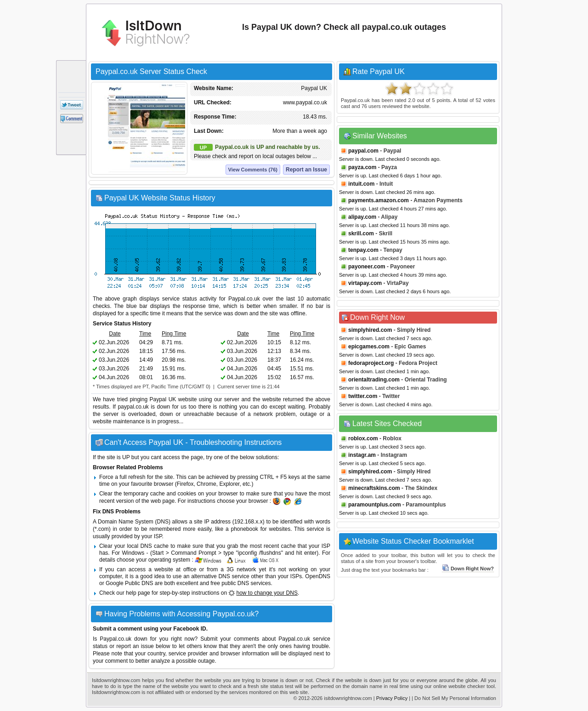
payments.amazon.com (379, 200)
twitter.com (363, 396)
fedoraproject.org (371, 363)
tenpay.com (363, 250)
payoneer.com (367, 267)
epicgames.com (369, 347)
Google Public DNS (129, 583)
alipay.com (362, 217)
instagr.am (362, 455)
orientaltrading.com (374, 380)
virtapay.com (365, 283)
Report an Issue (306, 170)
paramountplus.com (375, 505)
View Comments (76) (253, 170)
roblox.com (363, 438)
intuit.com (361, 184)
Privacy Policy (392, 698)
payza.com (362, 167)
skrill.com (361, 233)
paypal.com (363, 151)
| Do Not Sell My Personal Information (454, 698)
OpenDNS (318, 576)
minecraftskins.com (374, 488)
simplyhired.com (370, 330)
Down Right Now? (468, 569)
